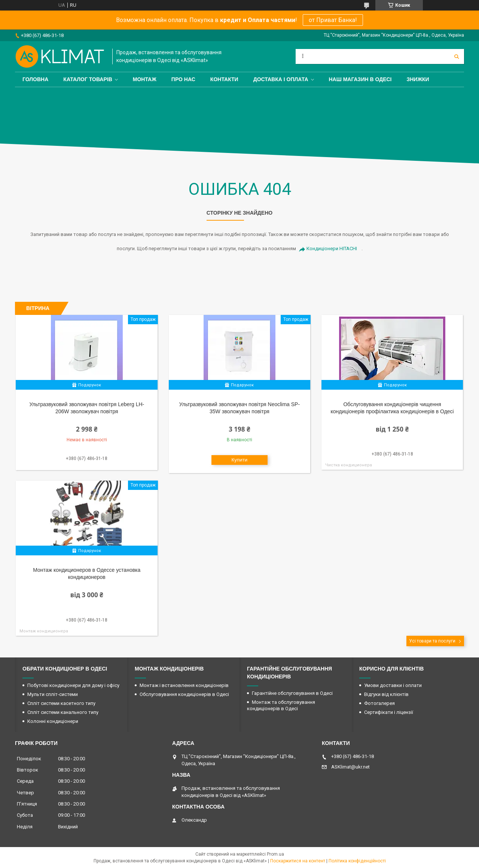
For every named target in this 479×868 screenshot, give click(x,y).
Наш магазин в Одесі (360, 79)
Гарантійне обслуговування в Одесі (292, 693)
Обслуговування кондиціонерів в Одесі (184, 694)
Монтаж (145, 79)
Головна (35, 79)
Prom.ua (275, 854)
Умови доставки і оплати (393, 685)
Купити (240, 460)
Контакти (224, 79)
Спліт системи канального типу (63, 712)
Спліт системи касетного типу (61, 703)
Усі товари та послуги (432, 641)
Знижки (418, 79)
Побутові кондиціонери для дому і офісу (73, 685)
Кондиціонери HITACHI (332, 249)
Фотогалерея (379, 703)
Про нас (183, 79)
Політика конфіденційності (357, 861)
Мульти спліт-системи (53, 694)
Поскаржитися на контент (298, 861)
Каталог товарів (88, 79)
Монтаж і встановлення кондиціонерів (184, 685)
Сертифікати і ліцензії (389, 712)
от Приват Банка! (333, 20)
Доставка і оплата (281, 79)
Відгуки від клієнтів (386, 694)
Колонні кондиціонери (53, 721)
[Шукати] (457, 56)
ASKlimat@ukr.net (350, 767)
